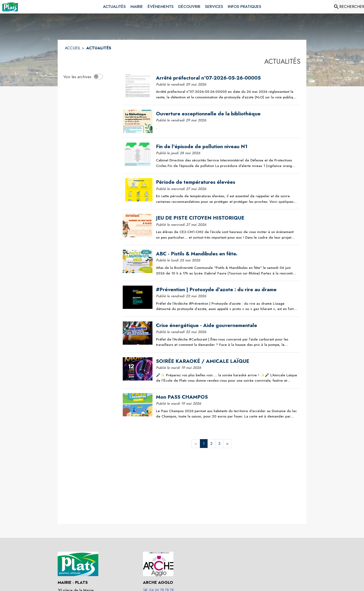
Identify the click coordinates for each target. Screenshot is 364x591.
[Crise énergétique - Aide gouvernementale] (227, 325)
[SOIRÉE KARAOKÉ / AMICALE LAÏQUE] (227, 361)
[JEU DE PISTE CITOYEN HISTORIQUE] (227, 218)
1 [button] (204, 444)
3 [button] (219, 444)
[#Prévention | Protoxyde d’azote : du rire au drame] (227, 290)
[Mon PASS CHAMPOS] (227, 397)
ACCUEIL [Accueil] (73, 48)
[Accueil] (10, 7)
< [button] (196, 444)
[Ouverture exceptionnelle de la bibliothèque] (227, 114)
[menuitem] (114, 7)
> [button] (227, 444)
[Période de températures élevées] (227, 182)
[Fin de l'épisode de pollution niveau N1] (227, 147)
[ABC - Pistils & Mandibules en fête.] (227, 254)
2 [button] (211, 444)
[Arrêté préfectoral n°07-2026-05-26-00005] (227, 78)
